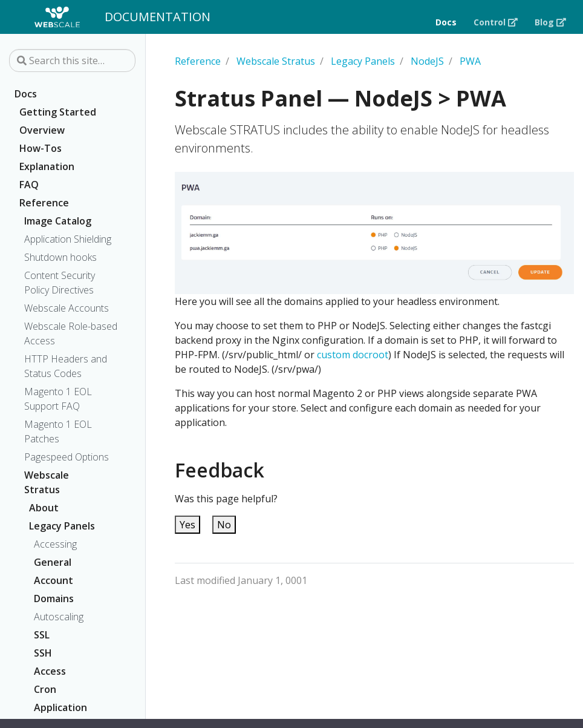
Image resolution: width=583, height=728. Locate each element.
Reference (44, 203)
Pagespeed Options (67, 457)
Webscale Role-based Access (71, 333)
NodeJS (427, 61)
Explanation (47, 166)
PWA (470, 61)
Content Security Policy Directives (60, 283)
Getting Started (58, 112)
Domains (54, 598)
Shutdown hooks (60, 257)
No (224, 525)
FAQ (29, 185)
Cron (45, 689)
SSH (43, 653)
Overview (42, 130)
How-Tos (41, 148)
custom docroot (353, 355)
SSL (42, 635)
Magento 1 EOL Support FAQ (58, 399)
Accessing (55, 544)
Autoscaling (59, 617)
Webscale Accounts (67, 308)
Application (60, 707)
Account (54, 580)
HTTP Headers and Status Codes (66, 366)
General (53, 562)
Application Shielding (68, 239)
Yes (187, 525)
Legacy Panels (62, 526)
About (44, 508)
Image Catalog (58, 221)
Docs (26, 94)
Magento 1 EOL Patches (58, 431)
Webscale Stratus (47, 482)
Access (50, 671)
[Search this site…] (72, 61)
